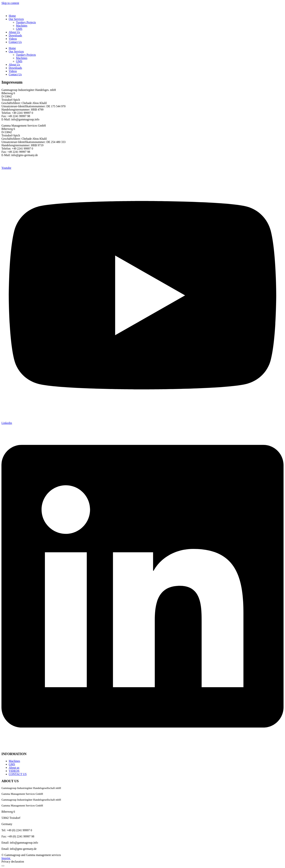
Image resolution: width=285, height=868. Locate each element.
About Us (14, 32)
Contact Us (15, 42)
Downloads (15, 35)
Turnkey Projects (26, 22)
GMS (19, 29)
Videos (13, 39)
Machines (22, 26)
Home (12, 16)
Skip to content (10, 3)
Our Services (16, 19)
